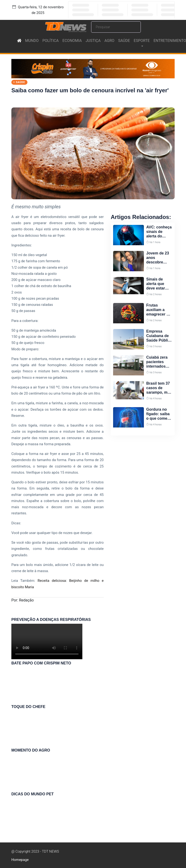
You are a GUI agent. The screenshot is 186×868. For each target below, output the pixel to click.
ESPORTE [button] (142, 41)
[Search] (116, 27)
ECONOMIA (72, 41)
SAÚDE (124, 41)
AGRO (109, 41)
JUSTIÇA (93, 41)
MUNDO (32, 41)
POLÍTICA (51, 41)
